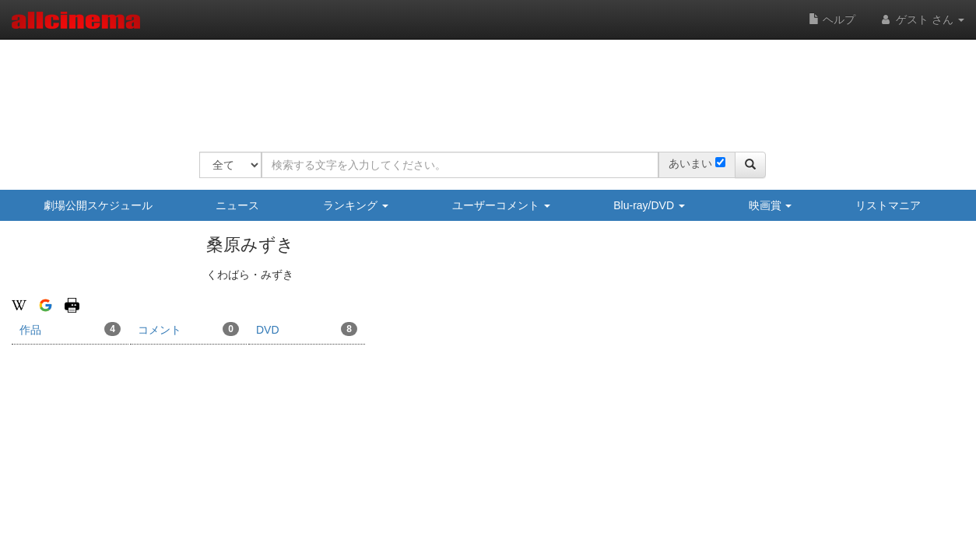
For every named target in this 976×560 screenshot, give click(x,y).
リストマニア (888, 205)
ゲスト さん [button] (922, 19)
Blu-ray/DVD (649, 205)
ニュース (237, 205)
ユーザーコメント (501, 205)
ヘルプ (832, 19)
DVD (307, 329)
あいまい (690, 163)
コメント (188, 329)
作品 (70, 329)
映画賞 (771, 205)
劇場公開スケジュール (98, 205)
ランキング (356, 205)
